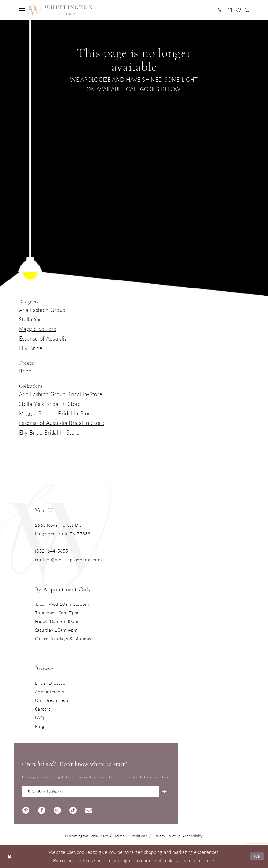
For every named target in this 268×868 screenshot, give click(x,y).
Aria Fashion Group (42, 310)
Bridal (26, 371)
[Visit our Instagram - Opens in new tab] (57, 809)
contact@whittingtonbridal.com (68, 559)
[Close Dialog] (9, 856)
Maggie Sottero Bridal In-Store (56, 413)
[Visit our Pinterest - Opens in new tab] (26, 809)
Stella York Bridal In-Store (50, 404)
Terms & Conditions (131, 836)
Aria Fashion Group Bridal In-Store (61, 394)
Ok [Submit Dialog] (258, 856)
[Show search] (247, 10)
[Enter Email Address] (96, 791)
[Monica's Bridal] (60, 10)
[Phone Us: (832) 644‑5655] (221, 10)
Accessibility (193, 836)
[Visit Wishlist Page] (238, 10)
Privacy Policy (165, 836)
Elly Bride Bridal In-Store (49, 432)
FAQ (40, 717)
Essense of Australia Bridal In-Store (62, 423)
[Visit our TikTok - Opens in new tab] (73, 809)
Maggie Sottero (38, 329)
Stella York (32, 319)
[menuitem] (22, 10)
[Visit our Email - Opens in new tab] (89, 809)
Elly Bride (31, 348)
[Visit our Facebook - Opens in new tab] (42, 809)
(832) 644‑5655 (52, 551)
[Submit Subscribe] (164, 791)
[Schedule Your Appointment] (229, 10)
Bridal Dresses (50, 683)
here (209, 860)
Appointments (50, 691)
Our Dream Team (53, 700)
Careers (43, 709)
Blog (40, 726)
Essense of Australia (43, 338)
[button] (22, 10)
